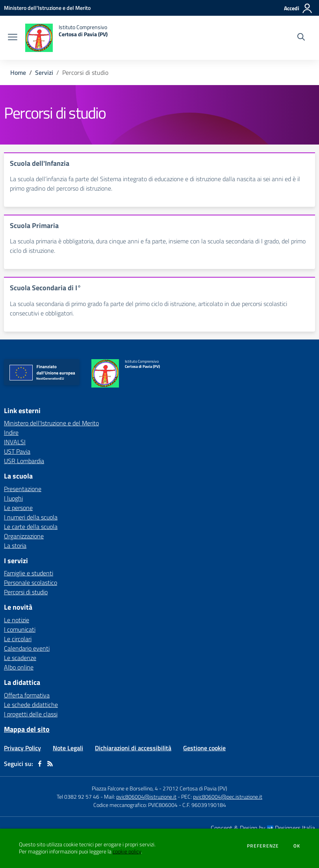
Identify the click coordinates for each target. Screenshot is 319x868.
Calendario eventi (27, 648)
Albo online (19, 667)
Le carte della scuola (31, 527)
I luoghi (13, 498)
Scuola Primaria (34, 225)
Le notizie (17, 620)
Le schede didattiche (31, 705)
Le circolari (18, 639)
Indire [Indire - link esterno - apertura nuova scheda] (11, 432)
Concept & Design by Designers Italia (263, 828)
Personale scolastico (31, 582)
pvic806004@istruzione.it (146, 797)
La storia (15, 545)
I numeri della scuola (31, 517)
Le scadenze (20, 658)
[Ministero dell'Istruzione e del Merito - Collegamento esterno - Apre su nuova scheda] (47, 8)
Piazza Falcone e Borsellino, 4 (125, 788)
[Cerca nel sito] (301, 38)
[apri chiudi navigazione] (13, 38)
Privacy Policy (22, 748)
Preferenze (263, 846)
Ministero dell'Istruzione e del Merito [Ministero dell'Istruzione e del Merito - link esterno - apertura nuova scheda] (51, 423)
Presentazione (23, 489)
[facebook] (40, 764)
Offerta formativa (27, 695)
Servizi (44, 72)
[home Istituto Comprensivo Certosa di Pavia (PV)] (66, 38)
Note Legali (68, 748)
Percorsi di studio (26, 592)
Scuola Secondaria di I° (45, 288)
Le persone (18, 508)
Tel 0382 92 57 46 (78, 797)
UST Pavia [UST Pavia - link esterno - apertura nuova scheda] (17, 451)
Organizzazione (24, 536)
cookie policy (127, 851)
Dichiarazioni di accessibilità (133, 748)
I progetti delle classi (31, 714)
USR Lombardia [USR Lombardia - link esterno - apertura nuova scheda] (24, 461)
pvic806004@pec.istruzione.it (228, 797)
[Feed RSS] (50, 764)
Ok (297, 846)
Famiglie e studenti (29, 573)
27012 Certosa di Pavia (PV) (195, 788)
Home (18, 72)
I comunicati (20, 629)
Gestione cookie (204, 748)
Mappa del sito (27, 729)
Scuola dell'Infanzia (40, 163)
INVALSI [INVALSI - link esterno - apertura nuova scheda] (15, 442)
